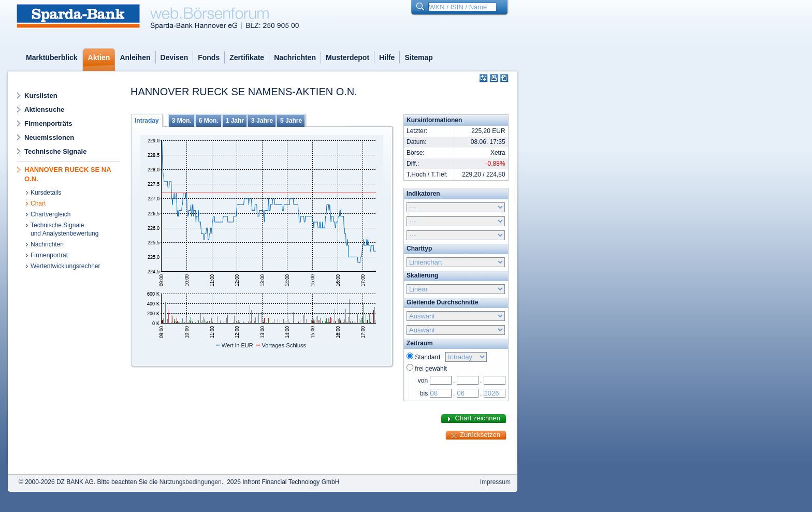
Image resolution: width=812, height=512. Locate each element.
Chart (38, 203)
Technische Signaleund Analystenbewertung (64, 229)
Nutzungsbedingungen (191, 482)
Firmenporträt (49, 255)
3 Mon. (182, 121)
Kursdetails (46, 193)
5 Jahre (291, 121)
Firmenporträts (48, 123)
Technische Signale (55, 151)
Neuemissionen (49, 137)
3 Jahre (262, 121)
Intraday (147, 121)
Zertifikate (247, 57)
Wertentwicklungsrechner (66, 266)
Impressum (495, 482)
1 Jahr (235, 121)
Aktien (99, 57)
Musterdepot (347, 57)
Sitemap (418, 57)
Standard (429, 357)
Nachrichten (295, 57)
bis (424, 393)
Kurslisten (41, 96)
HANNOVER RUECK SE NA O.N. (68, 174)
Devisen (175, 57)
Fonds (209, 57)
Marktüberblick (52, 57)
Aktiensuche (44, 109)
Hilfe (387, 57)
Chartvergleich (50, 214)
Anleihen (135, 57)
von (423, 381)
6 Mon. (209, 121)
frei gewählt (431, 369)
